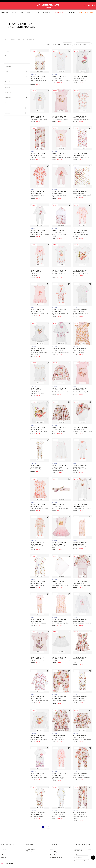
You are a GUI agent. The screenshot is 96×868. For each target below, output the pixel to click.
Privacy (48, 865)
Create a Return (5, 846)
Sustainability (53, 846)
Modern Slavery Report (56, 852)
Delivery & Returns (6, 849)
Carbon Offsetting (7, 858)
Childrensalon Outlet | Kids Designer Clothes (48, 6)
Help (2, 855)
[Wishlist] (90, 6)
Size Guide (4, 852)
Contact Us (4, 843)
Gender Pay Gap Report (56, 849)
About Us (52, 843)
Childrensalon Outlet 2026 (21, 865)
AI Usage (54, 865)
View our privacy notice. (80, 855)
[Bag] (94, 6)
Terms (42, 865)
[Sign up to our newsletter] (93, 852)
